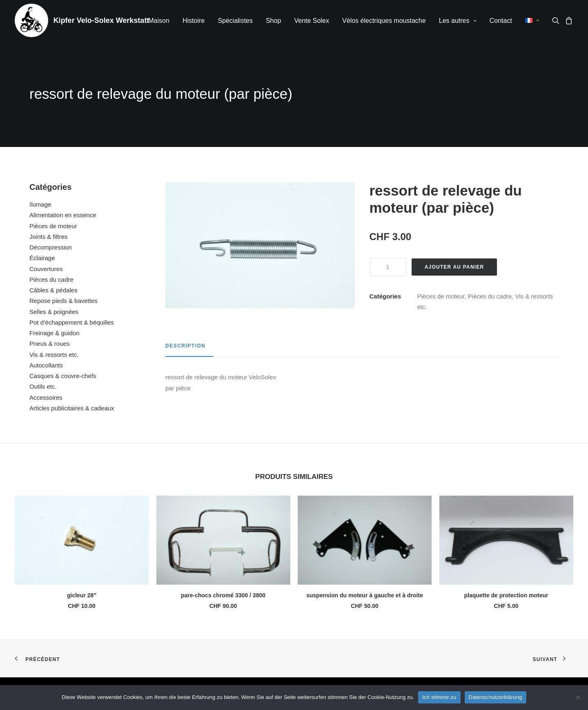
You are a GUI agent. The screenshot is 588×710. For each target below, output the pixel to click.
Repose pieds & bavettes (63, 301)
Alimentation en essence (63, 215)
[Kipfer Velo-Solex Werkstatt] (31, 20)
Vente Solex (311, 21)
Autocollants (46, 365)
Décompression (51, 247)
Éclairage (42, 258)
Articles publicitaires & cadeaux (72, 408)
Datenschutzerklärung (496, 697)
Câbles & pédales (53, 290)
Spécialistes (235, 21)
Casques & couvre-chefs (63, 376)
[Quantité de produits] (388, 267)
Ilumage (40, 204)
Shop (273, 21)
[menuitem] (159, 21)
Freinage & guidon (55, 333)
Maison (159, 21)
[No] (578, 697)
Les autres (458, 21)
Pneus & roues (49, 344)
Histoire (194, 21)
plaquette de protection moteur (506, 595)
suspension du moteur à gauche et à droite (365, 595)
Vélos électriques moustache (384, 21)
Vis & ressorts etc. (54, 355)
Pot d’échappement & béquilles (72, 322)
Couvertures (46, 269)
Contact (501, 21)
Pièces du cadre (51, 279)
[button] (557, 20)
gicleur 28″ (82, 595)
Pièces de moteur (53, 226)
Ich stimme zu (439, 697)
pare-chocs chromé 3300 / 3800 (223, 595)
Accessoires (46, 397)
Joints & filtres (48, 237)
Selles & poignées (54, 312)
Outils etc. (43, 386)
